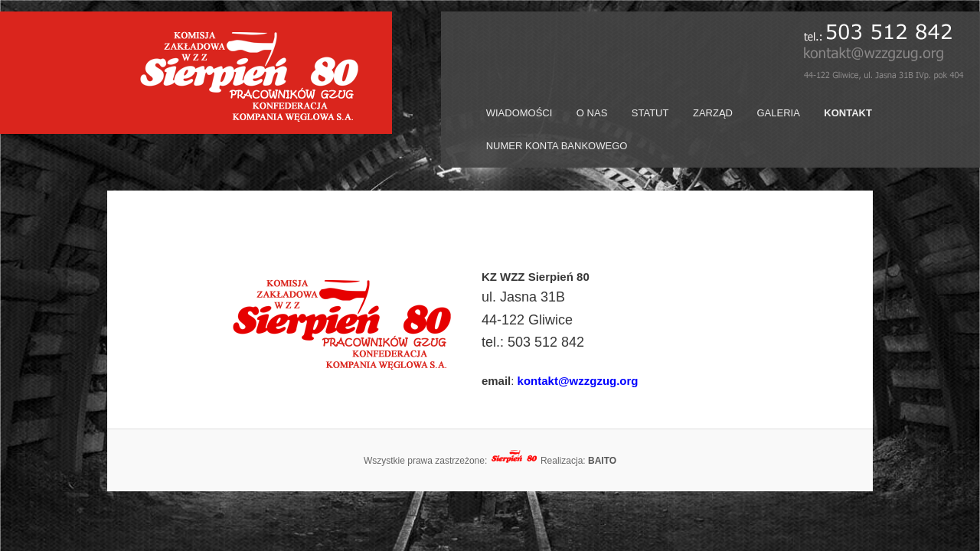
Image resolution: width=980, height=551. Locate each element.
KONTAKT (848, 113)
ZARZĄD (713, 113)
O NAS (592, 113)
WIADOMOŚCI (519, 113)
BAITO (602, 461)
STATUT (650, 113)
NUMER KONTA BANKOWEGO (557, 146)
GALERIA (778, 113)
